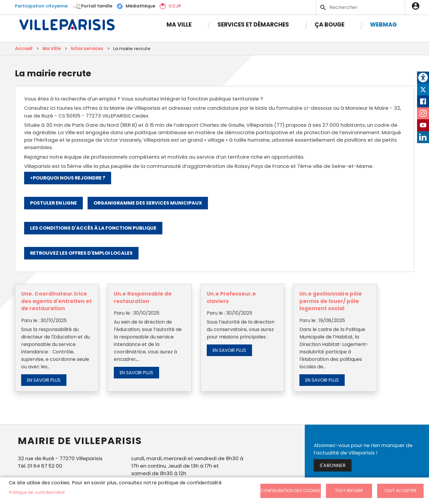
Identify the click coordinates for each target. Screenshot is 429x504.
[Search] (360, 7)
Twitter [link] (423, 89)
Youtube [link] (423, 125)
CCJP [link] (175, 6)
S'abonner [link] (333, 465)
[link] (423, 78)
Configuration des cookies (291, 491)
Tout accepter (400, 491)
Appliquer (324, 7)
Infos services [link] (87, 48)
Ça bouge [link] (329, 25)
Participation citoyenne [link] (41, 6)
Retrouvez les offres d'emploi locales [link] (81, 253)
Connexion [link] (417, 6)
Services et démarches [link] (253, 25)
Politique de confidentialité (37, 493)
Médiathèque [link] (140, 6)
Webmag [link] (383, 25)
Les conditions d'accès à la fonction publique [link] (93, 228)
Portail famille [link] (97, 6)
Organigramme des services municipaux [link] (148, 203)
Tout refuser (349, 491)
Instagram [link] (423, 113)
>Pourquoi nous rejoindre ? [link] (68, 178)
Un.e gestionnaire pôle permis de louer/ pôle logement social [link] (331, 301)
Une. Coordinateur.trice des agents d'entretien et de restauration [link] (56, 301)
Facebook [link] (423, 101)
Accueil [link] (24, 48)
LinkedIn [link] (423, 137)
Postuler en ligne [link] (53, 203)
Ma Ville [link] (179, 25)
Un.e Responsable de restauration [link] (143, 297)
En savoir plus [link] (44, 380)
